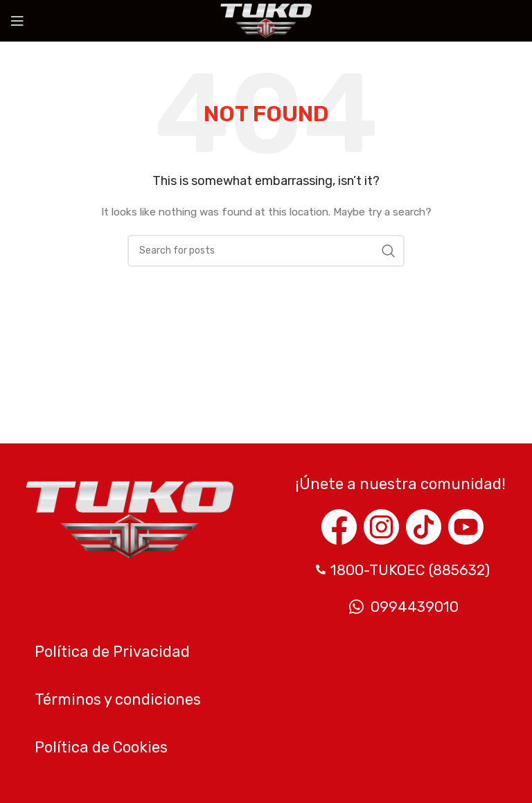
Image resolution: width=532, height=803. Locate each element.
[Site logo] (266, 20)
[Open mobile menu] (17, 21)
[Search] (266, 251)
